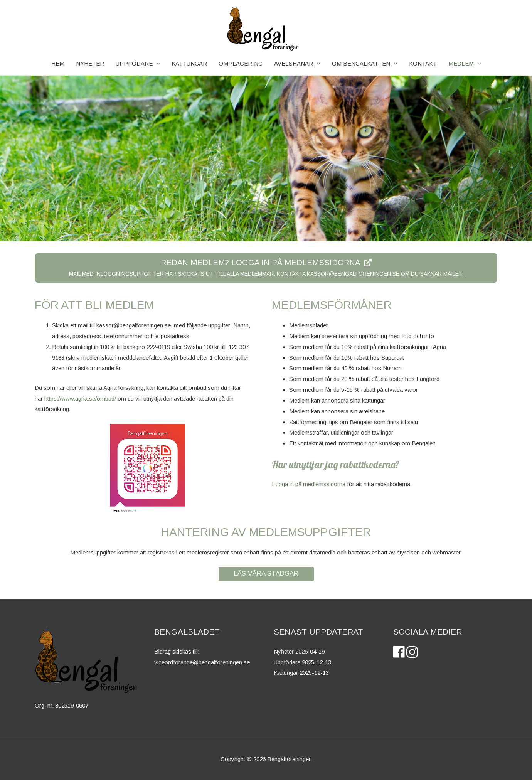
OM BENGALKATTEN (361, 63)
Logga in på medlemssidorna (309, 484)
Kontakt (423, 63)
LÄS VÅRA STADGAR (266, 574)
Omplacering (241, 63)
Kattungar (286, 673)
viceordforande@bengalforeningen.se (202, 662)
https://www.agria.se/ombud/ (80, 398)
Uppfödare (134, 63)
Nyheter (284, 651)
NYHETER (90, 63)
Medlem (461, 63)
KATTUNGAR (189, 63)
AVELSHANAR (294, 63)
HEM (58, 63)
